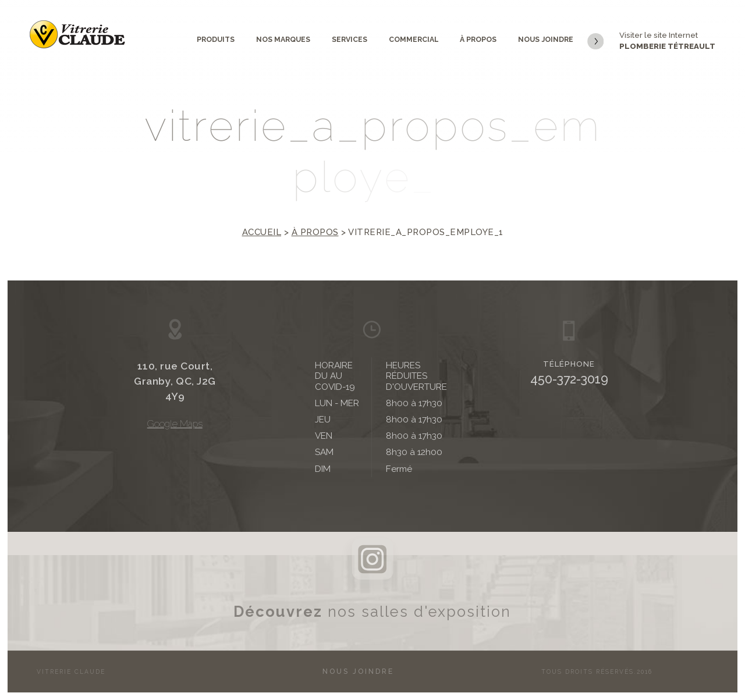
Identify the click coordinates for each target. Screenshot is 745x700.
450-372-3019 (569, 379)
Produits (216, 39)
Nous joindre (546, 39)
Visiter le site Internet (651, 41)
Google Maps (175, 424)
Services (350, 39)
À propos (478, 39)
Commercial (414, 39)
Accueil (262, 232)
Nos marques (283, 39)
